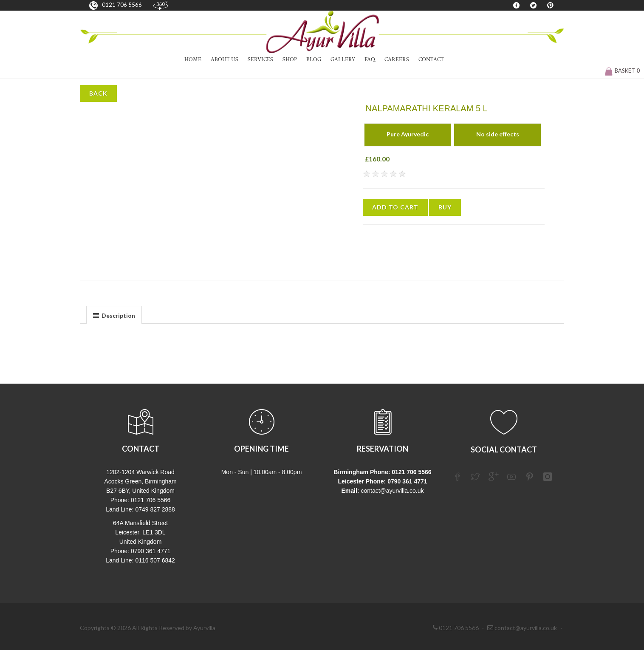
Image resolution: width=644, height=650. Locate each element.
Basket (622, 71)
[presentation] (114, 315)
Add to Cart (395, 207)
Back (98, 93)
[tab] (114, 315)
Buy (445, 207)
